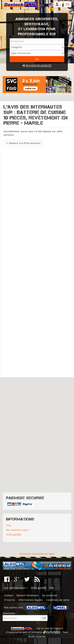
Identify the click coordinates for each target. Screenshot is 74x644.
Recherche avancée (37, 66)
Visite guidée (14, 534)
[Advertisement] (37, 260)
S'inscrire (10, 600)
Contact (9, 595)
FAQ (9, 525)
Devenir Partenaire (28, 595)
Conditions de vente (58, 600)
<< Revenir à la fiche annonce (23, 143)
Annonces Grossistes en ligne (37, 554)
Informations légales (31, 600)
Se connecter (50, 595)
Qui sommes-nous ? (18, 530)
